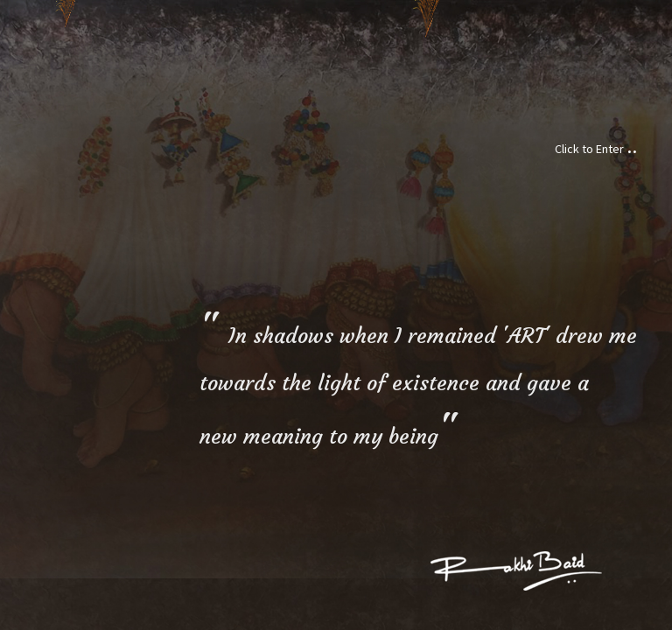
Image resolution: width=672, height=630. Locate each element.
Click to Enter (596, 149)
